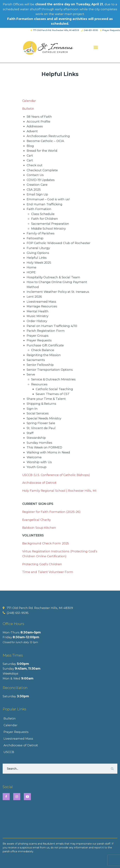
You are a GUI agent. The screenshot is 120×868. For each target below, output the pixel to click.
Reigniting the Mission (44, 355)
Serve (31, 374)
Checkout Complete (42, 170)
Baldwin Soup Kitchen (39, 528)
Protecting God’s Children (42, 564)
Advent (32, 131)
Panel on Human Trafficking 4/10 (52, 326)
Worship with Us (39, 462)
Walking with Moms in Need (48, 452)
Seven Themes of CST (53, 394)
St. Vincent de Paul (41, 428)
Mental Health (38, 311)
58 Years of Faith (39, 116)
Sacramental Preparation (50, 224)
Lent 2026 (34, 297)
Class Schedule (43, 214)
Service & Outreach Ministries (53, 379)
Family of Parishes (41, 233)
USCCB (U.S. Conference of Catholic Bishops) (56, 475)
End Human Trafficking (44, 204)
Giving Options (38, 253)
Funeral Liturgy (38, 248)
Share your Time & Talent (46, 399)
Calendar (29, 101)
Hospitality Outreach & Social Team (53, 277)
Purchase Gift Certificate (45, 345)
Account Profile (38, 121)
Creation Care (37, 185)
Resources (39, 384)
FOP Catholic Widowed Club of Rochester (59, 243)
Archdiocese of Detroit (39, 483)
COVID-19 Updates (41, 180)
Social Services (38, 413)
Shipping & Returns (41, 404)
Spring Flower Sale (41, 423)
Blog (30, 146)
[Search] (112, 769)
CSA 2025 (34, 189)
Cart (30, 155)
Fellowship (35, 238)
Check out (34, 165)
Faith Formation (39, 209)
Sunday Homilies (39, 443)
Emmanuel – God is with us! (48, 199)
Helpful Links (37, 258)
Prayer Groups (38, 336)
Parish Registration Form (46, 331)
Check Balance (43, 350)
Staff (30, 433)
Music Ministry (37, 316)
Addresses (35, 126)
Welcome (34, 457)
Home (31, 267)
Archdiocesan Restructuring (48, 136)
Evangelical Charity (36, 520)
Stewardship (36, 438)
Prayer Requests (39, 340)
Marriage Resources (42, 306)
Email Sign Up (37, 194)
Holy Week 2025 (39, 262)
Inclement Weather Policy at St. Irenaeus (58, 292)
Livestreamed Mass (41, 301)
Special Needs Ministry (44, 418)
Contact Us (35, 175)
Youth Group (36, 467)
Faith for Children (45, 219)
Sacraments (36, 360)
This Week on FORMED (44, 447)
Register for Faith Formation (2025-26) (51, 512)
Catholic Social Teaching (54, 389)
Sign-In (32, 409)
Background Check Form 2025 (46, 543)
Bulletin (28, 109)
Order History (37, 321)
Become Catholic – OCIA (45, 141)
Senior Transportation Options (50, 370)
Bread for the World (42, 151)
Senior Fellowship (40, 365)
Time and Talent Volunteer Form (48, 572)
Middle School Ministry (48, 228)
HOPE (31, 272)
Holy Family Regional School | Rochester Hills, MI (59, 491)
